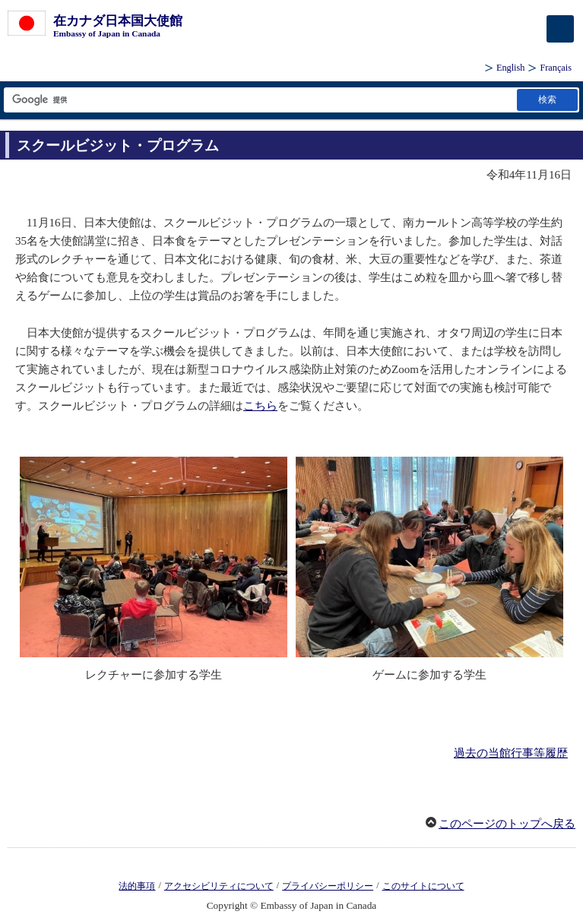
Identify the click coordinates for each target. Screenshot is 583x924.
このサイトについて (423, 886)
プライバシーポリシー (328, 886)
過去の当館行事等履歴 (511, 753)
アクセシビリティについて (219, 886)
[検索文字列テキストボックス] (259, 100)
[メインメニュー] (560, 29)
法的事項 (137, 886)
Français (556, 68)
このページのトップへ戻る (507, 824)
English (510, 68)
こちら (260, 406)
